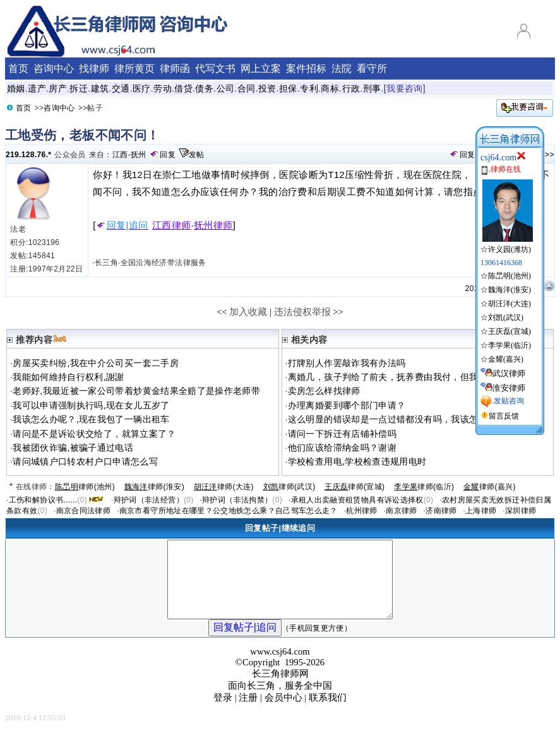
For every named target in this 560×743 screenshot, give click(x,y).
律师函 (175, 68)
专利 (309, 88)
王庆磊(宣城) (509, 331)
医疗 (142, 88)
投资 (267, 88)
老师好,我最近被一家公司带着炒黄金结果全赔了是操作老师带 (136, 391)
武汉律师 (509, 373)
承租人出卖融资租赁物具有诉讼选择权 (357, 500)
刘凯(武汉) (506, 318)
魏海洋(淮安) (509, 290)
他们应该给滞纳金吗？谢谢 (342, 448)
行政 (351, 88)
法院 (342, 68)
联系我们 (328, 713)
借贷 (183, 88)
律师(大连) (224, 487)
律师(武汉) (289, 487)
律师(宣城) (354, 487)
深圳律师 (521, 511)
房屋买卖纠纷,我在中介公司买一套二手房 (96, 363)
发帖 (197, 155)
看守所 (372, 68)
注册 (248, 713)
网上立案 (261, 68)
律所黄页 (134, 68)
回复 (168, 155)
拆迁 (79, 88)
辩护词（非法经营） (149, 500)
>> (550, 155)
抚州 (139, 155)
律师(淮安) (154, 487)
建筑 (100, 88)
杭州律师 (361, 511)
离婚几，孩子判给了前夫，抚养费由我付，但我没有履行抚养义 (415, 377)
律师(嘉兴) (490, 487)
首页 (24, 108)
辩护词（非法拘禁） (237, 500)
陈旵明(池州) (509, 276)
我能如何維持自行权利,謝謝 (69, 377)
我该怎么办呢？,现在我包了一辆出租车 (91, 419)
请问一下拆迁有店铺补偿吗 (342, 434)
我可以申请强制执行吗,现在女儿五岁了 (91, 405)
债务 (204, 88)
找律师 (94, 68)
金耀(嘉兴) (506, 359)
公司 (226, 88)
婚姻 (16, 88)
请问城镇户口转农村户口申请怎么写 (85, 461)
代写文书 (215, 68)
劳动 (163, 88)
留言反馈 (504, 416)
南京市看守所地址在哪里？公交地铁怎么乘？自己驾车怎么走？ (229, 511)
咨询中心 (59, 108)
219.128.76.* (28, 155)
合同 (247, 88)
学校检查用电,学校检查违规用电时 (357, 461)
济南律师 (441, 511)
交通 (121, 88)
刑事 (372, 88)
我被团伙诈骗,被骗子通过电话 (73, 448)
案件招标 (306, 68)
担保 (288, 88)
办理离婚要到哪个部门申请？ (347, 405)
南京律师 (401, 511)
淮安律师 (509, 388)
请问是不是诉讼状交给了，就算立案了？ (94, 434)
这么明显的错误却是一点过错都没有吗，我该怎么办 (392, 419)
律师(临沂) (424, 487)
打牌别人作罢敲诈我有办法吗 (347, 363)
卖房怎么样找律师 (324, 391)
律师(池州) (85, 487)
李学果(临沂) (509, 345)
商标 (330, 88)
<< (222, 312)
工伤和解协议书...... (43, 500)
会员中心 (283, 713)
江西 (120, 155)
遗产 (37, 88)
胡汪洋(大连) (509, 304)
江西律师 (172, 225)
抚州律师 (213, 225)
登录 (223, 713)
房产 (58, 88)
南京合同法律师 (84, 511)
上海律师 (481, 511)
